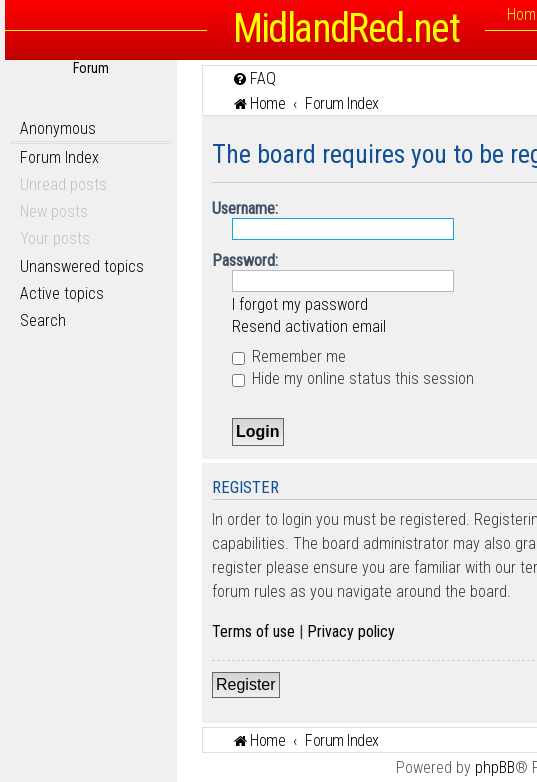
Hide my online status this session (353, 378)
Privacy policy (351, 631)
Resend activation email (309, 326)
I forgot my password (300, 304)
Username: (245, 208)
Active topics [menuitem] (62, 293)
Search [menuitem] (43, 320)
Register (246, 684)
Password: (245, 260)
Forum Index (59, 157)
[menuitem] (254, 78)
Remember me (289, 356)
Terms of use (253, 631)
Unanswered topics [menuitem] (82, 266)
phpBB (495, 767)
